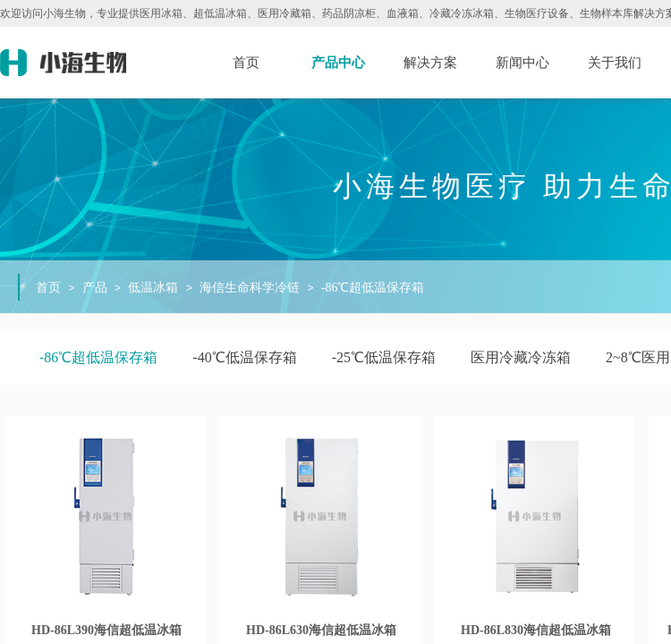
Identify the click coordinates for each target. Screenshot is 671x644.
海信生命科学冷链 (250, 288)
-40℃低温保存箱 (244, 357)
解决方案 (430, 63)
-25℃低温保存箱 (384, 357)
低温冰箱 (153, 288)
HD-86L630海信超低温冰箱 (321, 630)
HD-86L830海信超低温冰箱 (536, 630)
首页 (246, 63)
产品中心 (338, 63)
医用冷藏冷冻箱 (521, 357)
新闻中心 (522, 63)
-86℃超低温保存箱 (373, 288)
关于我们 (615, 63)
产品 (95, 288)
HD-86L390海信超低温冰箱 (106, 630)
